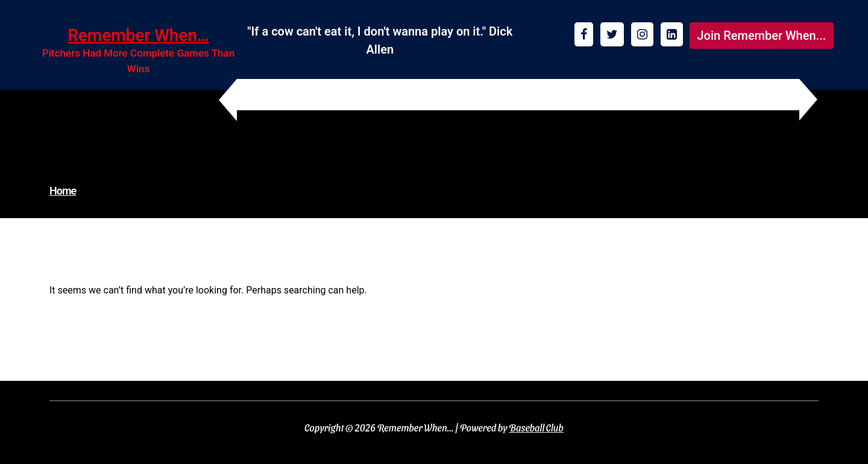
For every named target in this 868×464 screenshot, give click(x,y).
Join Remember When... (762, 36)
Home (63, 191)
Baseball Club (536, 428)
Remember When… (138, 35)
